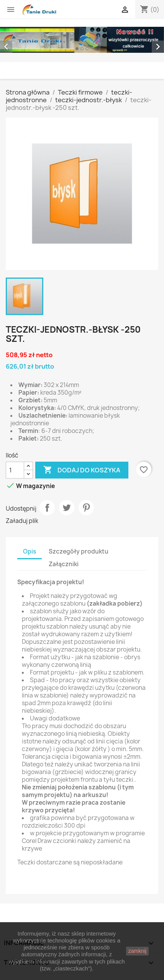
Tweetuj (67, 508)
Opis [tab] (30, 551)
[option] (82, 40)
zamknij (137, 951)
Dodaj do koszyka (82, 470)
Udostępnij (47, 508)
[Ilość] (15, 470)
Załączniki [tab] (64, 564)
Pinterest (86, 508)
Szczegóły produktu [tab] (79, 551)
